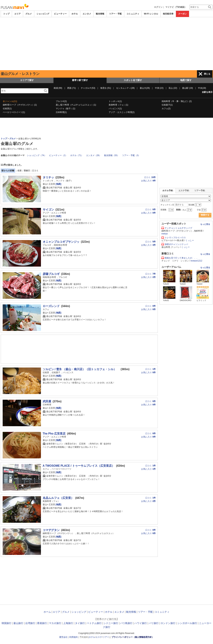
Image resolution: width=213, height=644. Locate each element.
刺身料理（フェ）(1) (119, 105)
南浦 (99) (58, 88)
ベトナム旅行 (94, 623)
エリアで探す (27, 80)
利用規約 (74, 637)
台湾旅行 (30, 623)
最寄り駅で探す (80, 80)
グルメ (29, 14)
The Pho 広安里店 (54, 434)
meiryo (165, 234)
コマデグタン (51, 530)
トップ (6, 14)
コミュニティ (133, 14)
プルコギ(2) (61, 101)
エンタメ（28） (94, 155)
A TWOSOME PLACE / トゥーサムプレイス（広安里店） (79, 466)
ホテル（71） (77, 155)
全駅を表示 (207, 92)
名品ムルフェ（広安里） (58, 498)
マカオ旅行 (55, 623)
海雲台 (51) (106, 88)
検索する (205, 215)
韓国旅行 (7, 623)
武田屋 (47, 401)
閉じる (207, 74)
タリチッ (48, 177)
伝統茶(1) (7, 109)
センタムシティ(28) (125, 88)
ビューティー (60, 14)
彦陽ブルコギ (51, 274)
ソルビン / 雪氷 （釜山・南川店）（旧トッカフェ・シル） (81, 369)
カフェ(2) (166, 109)
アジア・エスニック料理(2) (122, 112)
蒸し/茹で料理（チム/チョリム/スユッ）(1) (76, 105)
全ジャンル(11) (10, 101)
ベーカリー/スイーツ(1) (14, 112)
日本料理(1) (61, 112)
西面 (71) (72, 88)
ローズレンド (51, 306)
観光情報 (100, 14)
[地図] (58, 184)
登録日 (27, 171)
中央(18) (202, 88)
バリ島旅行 (126, 623)
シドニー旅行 (111, 623)
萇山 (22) (173, 88)
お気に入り (148, 181)
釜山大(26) (145, 88)
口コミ (35, 171)
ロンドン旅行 (168, 623)
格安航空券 (168, 14)
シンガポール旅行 (187, 623)
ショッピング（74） (36, 155)
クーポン (182, 14)
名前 (19, 171)
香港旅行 (42, 623)
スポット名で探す (133, 80)
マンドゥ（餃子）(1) (66, 109)
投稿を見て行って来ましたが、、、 (182, 258)
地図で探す (186, 80)
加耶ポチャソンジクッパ (176, 244)
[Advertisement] (107, 44)
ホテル (75, 14)
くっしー (190, 240)
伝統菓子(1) (167, 105)
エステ (99, 637)
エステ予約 (184, 191)
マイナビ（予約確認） (176, 7)
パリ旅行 (154, 623)
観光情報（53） (112, 155)
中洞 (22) (159, 88)
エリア (17, 14)
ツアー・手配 (115, 14)
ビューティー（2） (58, 155)
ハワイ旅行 (141, 623)
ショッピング (43, 14)
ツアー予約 (200, 191)
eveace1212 (196, 261)
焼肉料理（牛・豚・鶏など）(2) (177, 101)
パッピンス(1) (115, 109)
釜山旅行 (18, 623)
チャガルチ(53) (88, 88)
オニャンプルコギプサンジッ (61, 242)
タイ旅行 (80, 623)
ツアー (106, 637)
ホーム (47, 612)
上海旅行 (68, 623)
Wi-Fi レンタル (151, 14)
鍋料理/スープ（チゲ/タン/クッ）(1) (20, 105)
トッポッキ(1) (115, 101)
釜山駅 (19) (187, 88)
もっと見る (205, 224)
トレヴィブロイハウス (175, 238)
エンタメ (87, 14)
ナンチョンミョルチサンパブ (178, 228)
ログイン (158, 7)
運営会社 (63, 637)
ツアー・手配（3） (131, 155)
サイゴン (48, 210)
